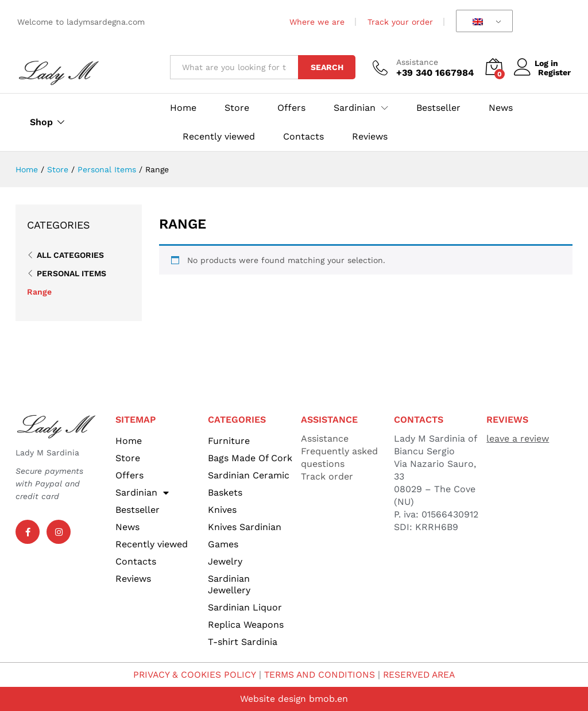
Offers (291, 108)
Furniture (229, 441)
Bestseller (438, 108)
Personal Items (71, 273)
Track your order (400, 22)
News (501, 108)
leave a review (518, 438)
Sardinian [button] (355, 108)
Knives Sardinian (245, 527)
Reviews (370, 137)
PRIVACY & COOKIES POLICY (191, 675)
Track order (327, 476)
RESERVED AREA (422, 675)
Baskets (225, 492)
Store (237, 108)
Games (223, 544)
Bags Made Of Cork (250, 458)
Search (327, 67)
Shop (41, 122)
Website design (273, 699)
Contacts (303, 137)
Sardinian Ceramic (249, 475)
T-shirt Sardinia (243, 642)
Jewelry (225, 561)
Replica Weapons (246, 625)
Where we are (317, 22)
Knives (222, 510)
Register (554, 72)
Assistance (417, 62)
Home (183, 108)
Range (39, 292)
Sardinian (142, 493)
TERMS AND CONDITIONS (319, 675)
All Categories (70, 255)
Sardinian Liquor (245, 607)
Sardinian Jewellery (229, 584)
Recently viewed (219, 137)
